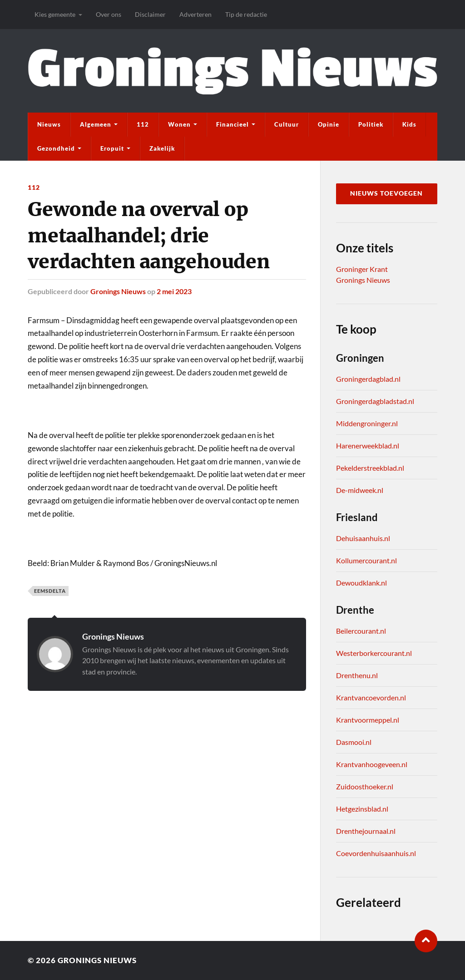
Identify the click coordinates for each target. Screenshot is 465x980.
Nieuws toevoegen (386, 193)
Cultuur (287, 124)
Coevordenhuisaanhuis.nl (376, 853)
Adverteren (195, 14)
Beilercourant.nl (361, 631)
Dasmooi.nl (354, 742)
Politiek (371, 124)
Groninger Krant (362, 269)
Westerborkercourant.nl (374, 653)
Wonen (179, 124)
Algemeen (96, 124)
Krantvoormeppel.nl (368, 720)
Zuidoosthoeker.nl (365, 786)
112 (143, 124)
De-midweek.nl (360, 490)
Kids (409, 124)
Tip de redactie (246, 14)
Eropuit (112, 148)
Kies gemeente (55, 14)
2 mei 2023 (174, 291)
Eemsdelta (50, 591)
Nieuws (49, 124)
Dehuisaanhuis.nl (363, 538)
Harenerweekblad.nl (368, 446)
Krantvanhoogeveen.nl (372, 764)
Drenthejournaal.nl (366, 831)
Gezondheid (56, 148)
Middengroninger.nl (367, 423)
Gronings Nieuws (118, 291)
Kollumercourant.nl (366, 560)
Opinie (329, 124)
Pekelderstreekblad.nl (370, 468)
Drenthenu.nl (357, 675)
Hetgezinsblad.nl (362, 809)
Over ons (109, 14)
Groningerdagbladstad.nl (375, 401)
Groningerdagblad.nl (368, 379)
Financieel (232, 124)
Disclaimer (150, 14)
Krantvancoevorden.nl (371, 697)
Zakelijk (162, 148)
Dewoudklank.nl (361, 583)
